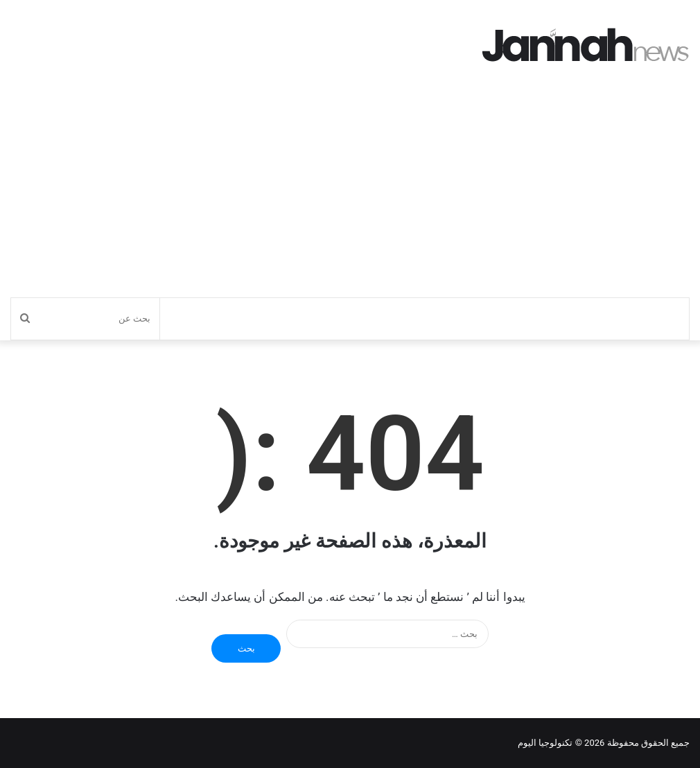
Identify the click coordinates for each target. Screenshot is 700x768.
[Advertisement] (350, 193)
